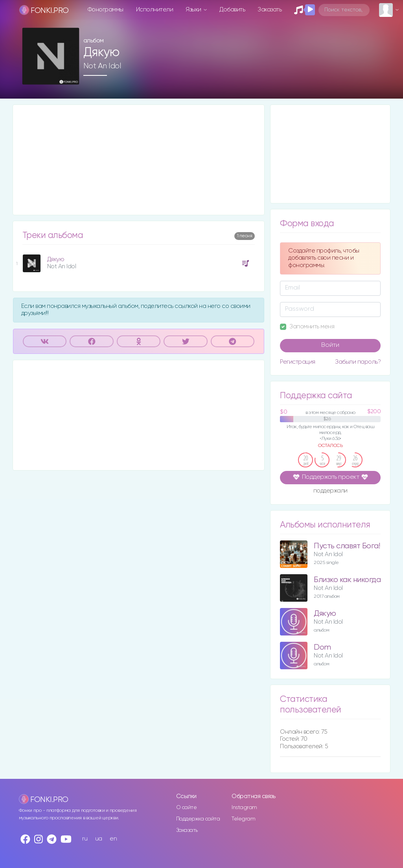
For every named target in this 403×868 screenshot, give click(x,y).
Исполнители (155, 10)
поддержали (330, 491)
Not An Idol (102, 66)
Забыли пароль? (358, 362)
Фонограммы (106, 10)
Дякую (56, 259)
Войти (330, 345)
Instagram (244, 808)
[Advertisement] (139, 160)
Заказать (270, 10)
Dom (322, 647)
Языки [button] (194, 10)
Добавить (232, 10)
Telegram (243, 819)
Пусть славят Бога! (347, 546)
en (113, 839)
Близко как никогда (347, 580)
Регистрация (298, 362)
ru (85, 839)
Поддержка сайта (198, 819)
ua (99, 839)
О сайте (187, 808)
